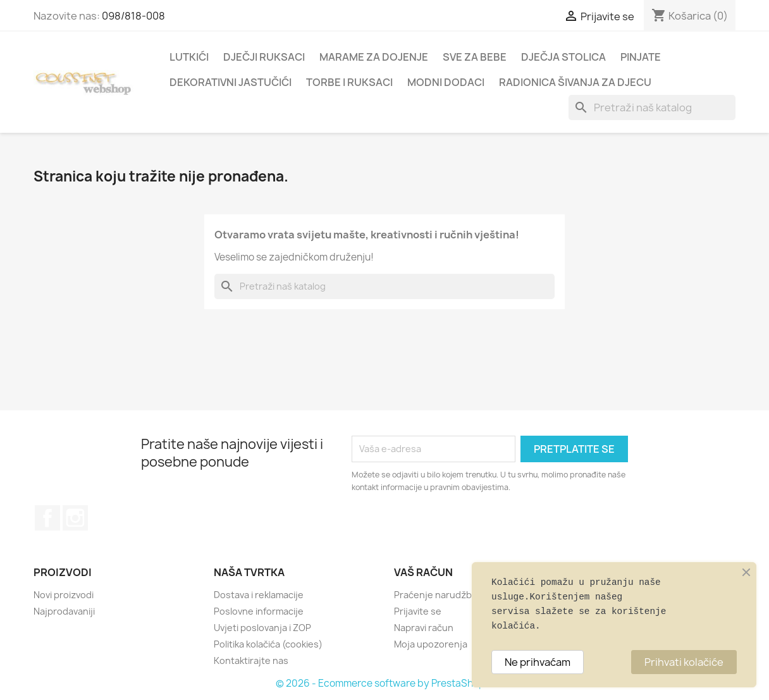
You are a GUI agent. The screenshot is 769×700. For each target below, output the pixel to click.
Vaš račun (423, 572)
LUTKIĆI (189, 57)
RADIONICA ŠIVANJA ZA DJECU (575, 82)
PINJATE (641, 57)
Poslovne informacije (259, 611)
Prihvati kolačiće (684, 662)
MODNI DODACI (446, 82)
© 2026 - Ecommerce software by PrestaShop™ (385, 683)
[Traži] (652, 107)
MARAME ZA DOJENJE (374, 57)
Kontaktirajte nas (251, 660)
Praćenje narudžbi (434, 595)
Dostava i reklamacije (259, 595)
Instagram (75, 518)
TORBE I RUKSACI (349, 82)
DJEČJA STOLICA (563, 57)
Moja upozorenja (431, 644)
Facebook (47, 518)
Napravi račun (424, 628)
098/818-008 (133, 16)
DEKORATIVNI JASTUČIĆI (231, 82)
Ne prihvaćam (538, 662)
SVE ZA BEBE (475, 57)
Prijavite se (418, 611)
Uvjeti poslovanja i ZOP (262, 628)
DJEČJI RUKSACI (264, 57)
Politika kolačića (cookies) (268, 644)
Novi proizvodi (64, 595)
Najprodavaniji (64, 611)
